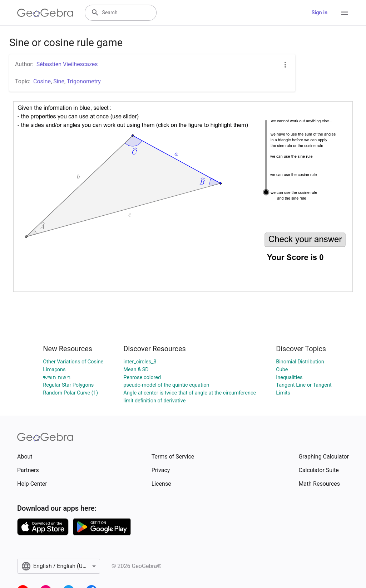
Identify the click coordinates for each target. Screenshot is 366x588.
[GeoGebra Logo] (45, 13)
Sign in (320, 13)
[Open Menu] (345, 13)
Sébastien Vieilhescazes (67, 64)
